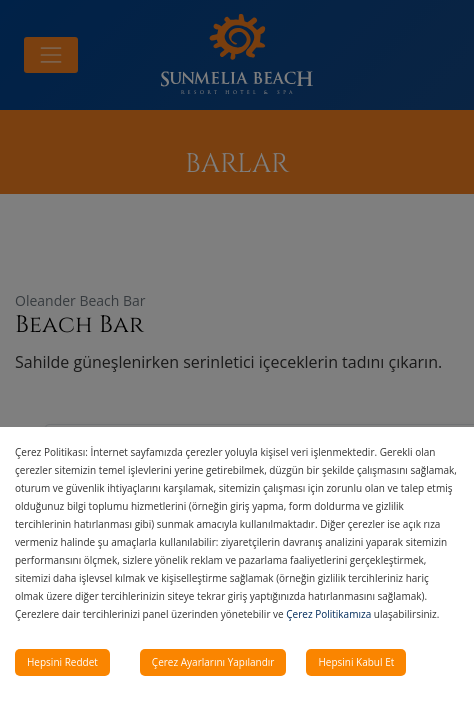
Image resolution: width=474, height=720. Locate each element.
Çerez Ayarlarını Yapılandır (213, 662)
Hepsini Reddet (62, 662)
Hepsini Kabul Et (356, 662)
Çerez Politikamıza (328, 614)
